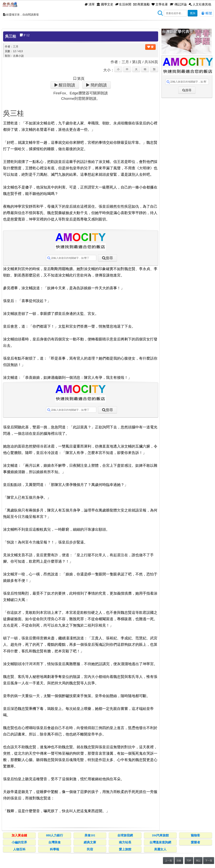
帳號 (207, 13)
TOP (189, 861)
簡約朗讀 (98, 85)
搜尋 (109, 258)
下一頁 (209, 861)
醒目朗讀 (66, 85)
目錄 (179, 861)
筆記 (198, 861)
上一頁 (168, 861)
